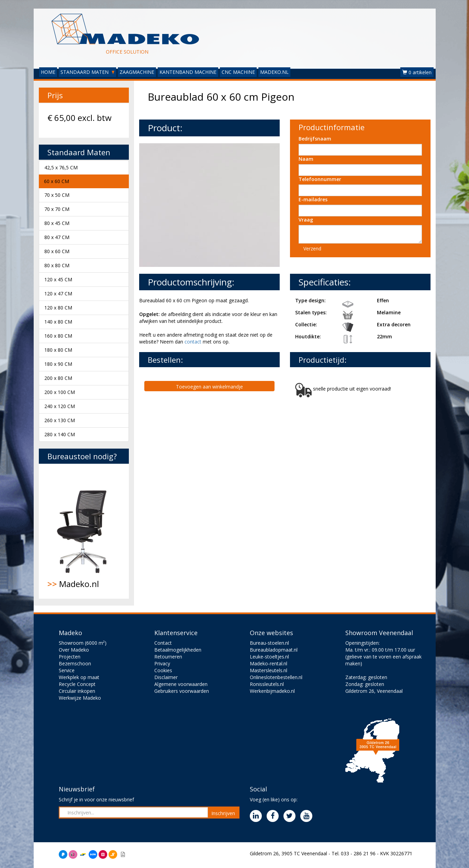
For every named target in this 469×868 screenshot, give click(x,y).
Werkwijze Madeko (80, 698)
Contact (163, 643)
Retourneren (168, 657)
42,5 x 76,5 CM (61, 167)
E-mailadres (313, 199)
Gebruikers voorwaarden (182, 691)
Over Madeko (74, 650)
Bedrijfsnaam (315, 139)
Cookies (163, 670)
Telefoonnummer (320, 179)
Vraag (306, 220)
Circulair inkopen (77, 691)
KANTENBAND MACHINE (188, 72)
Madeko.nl (84, 531)
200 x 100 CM (60, 392)
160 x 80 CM (58, 336)
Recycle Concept (77, 684)
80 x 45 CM (57, 223)
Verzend (312, 249)
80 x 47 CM (57, 237)
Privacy (162, 663)
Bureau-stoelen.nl (269, 643)
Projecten (70, 657)
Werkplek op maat (79, 677)
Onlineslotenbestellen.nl (276, 677)
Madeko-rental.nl (269, 663)
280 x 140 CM (60, 434)
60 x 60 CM (57, 181)
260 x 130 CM (60, 420)
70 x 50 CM (57, 195)
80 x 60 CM (57, 251)
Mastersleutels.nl (269, 670)
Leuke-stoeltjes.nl (269, 657)
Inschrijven (223, 813)
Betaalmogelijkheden (178, 650)
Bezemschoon (75, 663)
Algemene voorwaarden (181, 684)
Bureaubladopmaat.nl (274, 650)
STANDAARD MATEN (87, 72)
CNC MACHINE (238, 72)
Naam (306, 159)
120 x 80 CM (58, 308)
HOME (48, 72)
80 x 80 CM (57, 265)
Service (67, 670)
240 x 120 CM (60, 406)
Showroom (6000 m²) (83, 643)
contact (193, 342)
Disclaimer (166, 677)
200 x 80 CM (58, 378)
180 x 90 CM (58, 364)
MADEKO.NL (274, 72)
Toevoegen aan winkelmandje (209, 387)
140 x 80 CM (58, 322)
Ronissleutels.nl (267, 684)
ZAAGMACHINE (137, 72)
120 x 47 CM (58, 294)
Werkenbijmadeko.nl (272, 691)
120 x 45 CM (58, 279)
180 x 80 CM (58, 350)
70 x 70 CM (57, 209)
